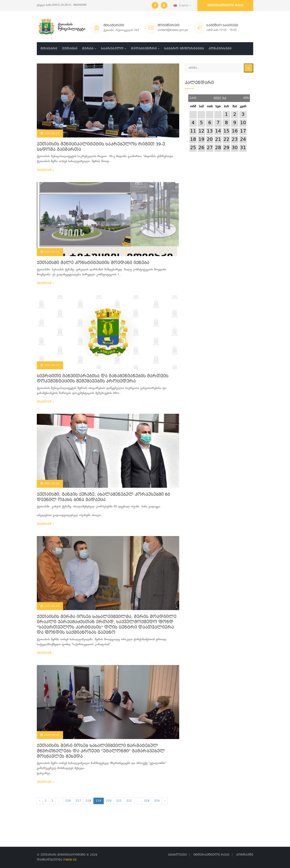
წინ (246, 97)
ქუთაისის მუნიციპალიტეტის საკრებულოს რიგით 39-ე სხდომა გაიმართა (101, 147)
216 (68, 801)
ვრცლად (45, 170)
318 (147, 801)
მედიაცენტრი (144, 49)
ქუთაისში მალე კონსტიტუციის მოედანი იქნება (93, 263)
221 (119, 801)
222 (129, 801)
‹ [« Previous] (40, 801)
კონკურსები (220, 49)
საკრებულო (112, 49)
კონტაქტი (245, 855)
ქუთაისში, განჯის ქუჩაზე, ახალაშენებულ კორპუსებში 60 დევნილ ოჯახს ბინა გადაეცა (103, 497)
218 (88, 801)
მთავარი (49, 49)
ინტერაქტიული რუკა (225, 5)
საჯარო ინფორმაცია (184, 49)
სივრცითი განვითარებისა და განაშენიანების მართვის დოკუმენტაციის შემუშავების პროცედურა (103, 379)
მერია (88, 49)
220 (109, 801)
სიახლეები (177, 855)
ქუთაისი (70, 49)
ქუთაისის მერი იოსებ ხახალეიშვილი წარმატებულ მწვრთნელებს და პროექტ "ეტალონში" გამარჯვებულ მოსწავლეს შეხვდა (101, 751)
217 (78, 801)
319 (157, 801)
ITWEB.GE (70, 860)
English (182, 6)
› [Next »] (165, 801)
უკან (193, 97)
